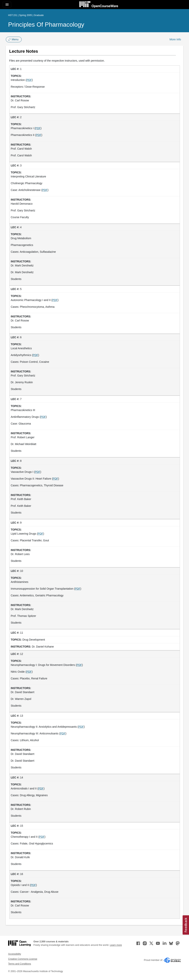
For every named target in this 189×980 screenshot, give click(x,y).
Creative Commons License (23, 959)
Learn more (116, 945)
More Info (175, 39)
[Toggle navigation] (7, 5)
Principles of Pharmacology (46, 25)
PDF (29, 80)
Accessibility (15, 954)
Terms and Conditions (20, 964)
